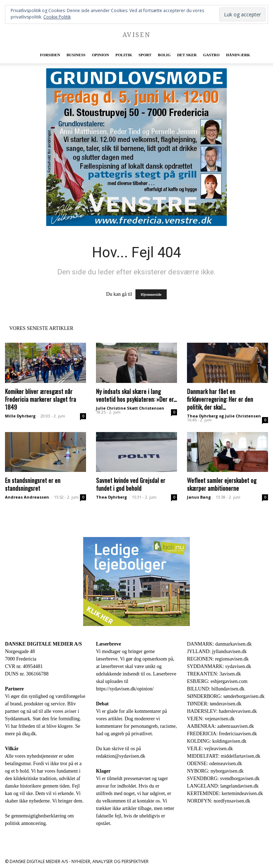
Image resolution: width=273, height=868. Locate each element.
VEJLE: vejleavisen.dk (210, 749)
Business (76, 55)
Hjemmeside (151, 294)
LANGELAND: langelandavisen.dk (223, 786)
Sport (145, 55)
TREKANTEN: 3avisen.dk (214, 674)
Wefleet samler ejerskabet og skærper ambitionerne (222, 484)
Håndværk (238, 55)
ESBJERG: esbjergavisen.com (217, 681)
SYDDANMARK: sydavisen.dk (219, 666)
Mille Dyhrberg (20, 416)
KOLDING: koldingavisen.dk (217, 741)
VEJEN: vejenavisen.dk (211, 719)
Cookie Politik (57, 17)
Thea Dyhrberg (111, 497)
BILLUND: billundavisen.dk (216, 689)
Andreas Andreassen (27, 497)
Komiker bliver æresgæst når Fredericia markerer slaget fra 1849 (41, 399)
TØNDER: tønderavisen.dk (214, 704)
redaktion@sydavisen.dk (121, 756)
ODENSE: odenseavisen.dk (215, 764)
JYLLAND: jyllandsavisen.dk (217, 651)
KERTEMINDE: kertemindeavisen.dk (225, 793)
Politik (124, 55)
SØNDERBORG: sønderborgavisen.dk (226, 696)
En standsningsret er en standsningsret (33, 484)
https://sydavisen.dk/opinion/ (125, 689)
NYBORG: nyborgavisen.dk (215, 771)
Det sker (187, 55)
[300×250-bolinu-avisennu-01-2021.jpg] (136, 582)
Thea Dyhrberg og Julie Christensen (224, 416)
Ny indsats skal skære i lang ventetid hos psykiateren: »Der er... (136, 395)
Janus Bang (199, 497)
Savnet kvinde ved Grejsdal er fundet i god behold (131, 484)
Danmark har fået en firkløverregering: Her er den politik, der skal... (220, 399)
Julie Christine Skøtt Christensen (130, 408)
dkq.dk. (30, 734)
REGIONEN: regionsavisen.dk (218, 659)
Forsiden (50, 55)
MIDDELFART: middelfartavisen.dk (224, 756)
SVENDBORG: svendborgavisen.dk (223, 778)
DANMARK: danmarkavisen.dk (219, 644)
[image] (136, 147)
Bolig (164, 55)
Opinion (100, 55)
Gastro (211, 55)
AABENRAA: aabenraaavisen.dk (220, 726)
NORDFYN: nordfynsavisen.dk (219, 801)
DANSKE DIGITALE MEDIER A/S (43, 644)
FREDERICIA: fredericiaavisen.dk (222, 734)
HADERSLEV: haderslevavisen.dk (222, 711)
